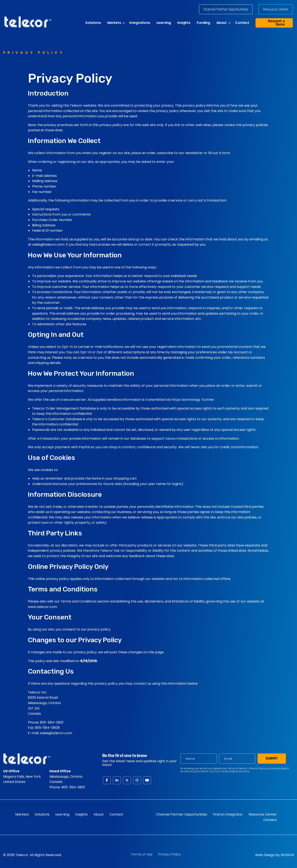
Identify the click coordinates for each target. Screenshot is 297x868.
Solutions (93, 23)
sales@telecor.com (56, 733)
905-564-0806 (47, 728)
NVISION (287, 855)
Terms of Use (142, 854)
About (221, 23)
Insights (184, 23)
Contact (242, 23)
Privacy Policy (170, 854)
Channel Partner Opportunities (226, 9)
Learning (164, 23)
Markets (114, 23)
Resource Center (276, 9)
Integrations (140, 23)
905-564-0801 (52, 722)
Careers (270, 820)
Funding (203, 23)
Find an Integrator (228, 814)
